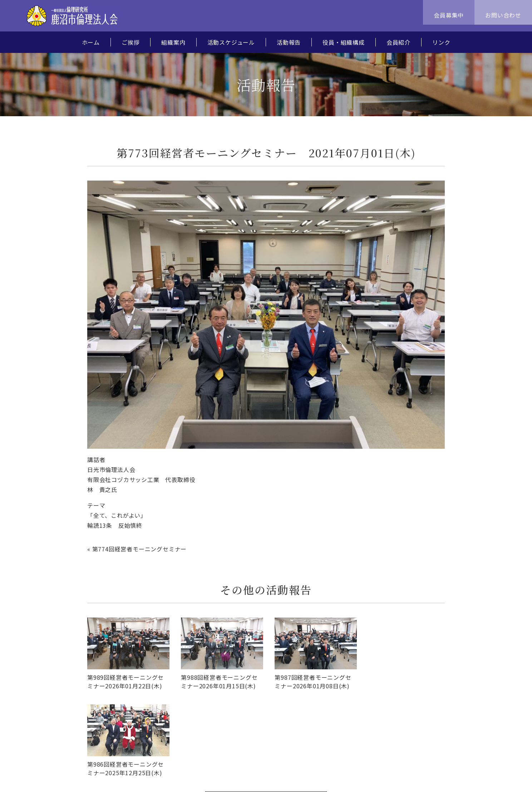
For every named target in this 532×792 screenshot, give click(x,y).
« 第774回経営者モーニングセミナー (137, 549)
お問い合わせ (503, 15)
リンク (441, 42)
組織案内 (173, 42)
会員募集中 (449, 15)
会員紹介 (398, 42)
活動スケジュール (231, 42)
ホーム (91, 42)
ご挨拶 (130, 42)
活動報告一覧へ (266, 713)
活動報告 (289, 42)
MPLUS (498, 778)
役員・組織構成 (344, 42)
